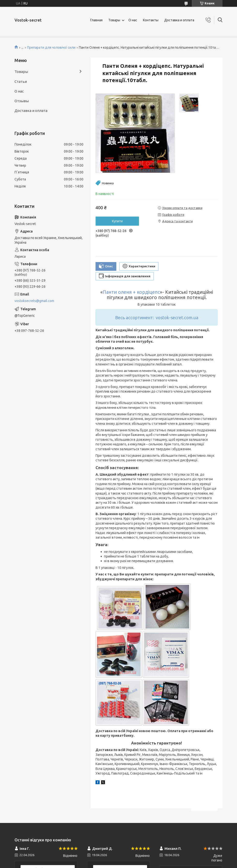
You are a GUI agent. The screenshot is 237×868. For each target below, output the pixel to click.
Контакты (151, 20)
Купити (117, 221)
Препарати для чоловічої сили (51, 47)
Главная (96, 20)
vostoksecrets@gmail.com (34, 301)
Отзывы (22, 101)
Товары (114, 20)
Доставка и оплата (179, 20)
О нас (133, 20)
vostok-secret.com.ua (177, 318)
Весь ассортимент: (134, 318)
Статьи (21, 81)
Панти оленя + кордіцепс (131, 292)
